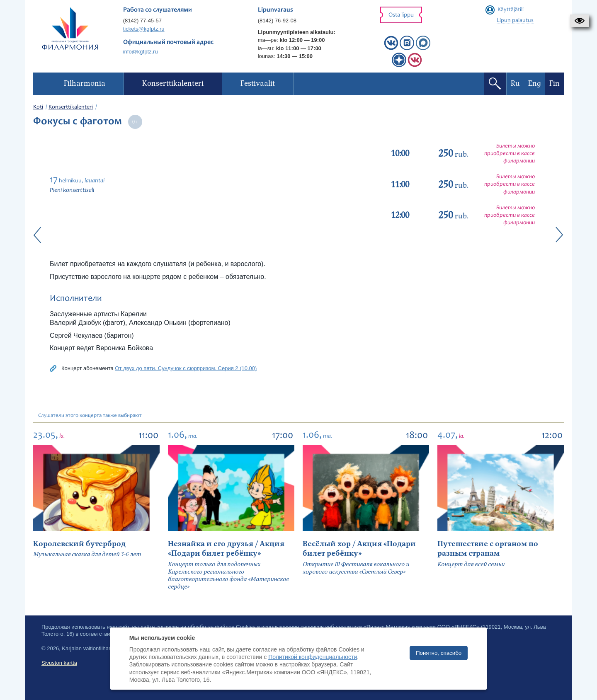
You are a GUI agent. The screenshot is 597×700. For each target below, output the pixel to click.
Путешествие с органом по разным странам (488, 549)
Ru (515, 84)
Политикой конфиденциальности (313, 657)
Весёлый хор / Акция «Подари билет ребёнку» (359, 549)
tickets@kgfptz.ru (144, 29)
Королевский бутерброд (79, 544)
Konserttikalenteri (71, 107)
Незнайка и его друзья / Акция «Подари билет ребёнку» (226, 549)
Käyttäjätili (511, 10)
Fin (555, 84)
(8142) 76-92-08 (277, 21)
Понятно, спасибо (439, 653)
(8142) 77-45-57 (142, 21)
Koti (38, 107)
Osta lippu (401, 15)
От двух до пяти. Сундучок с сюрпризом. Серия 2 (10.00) (186, 368)
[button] (579, 21)
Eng (535, 84)
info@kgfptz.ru (141, 52)
